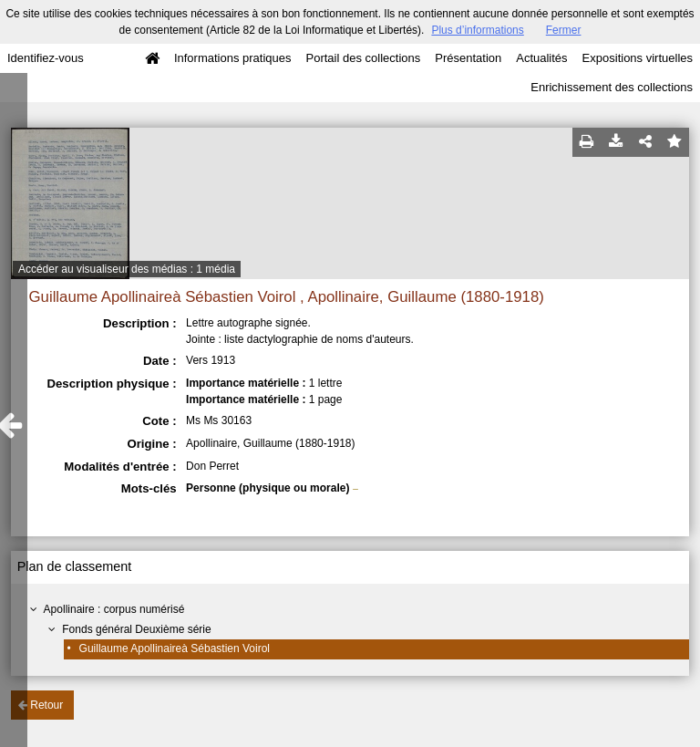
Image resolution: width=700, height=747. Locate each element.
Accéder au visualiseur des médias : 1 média (127, 269)
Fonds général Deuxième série (136, 629)
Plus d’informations (477, 30)
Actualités (541, 58)
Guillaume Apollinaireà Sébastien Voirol (175, 648)
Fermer (564, 30)
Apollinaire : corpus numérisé (114, 609)
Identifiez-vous (46, 58)
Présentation (468, 58)
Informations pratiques (233, 58)
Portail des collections (364, 58)
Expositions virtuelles (638, 58)
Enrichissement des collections (612, 87)
